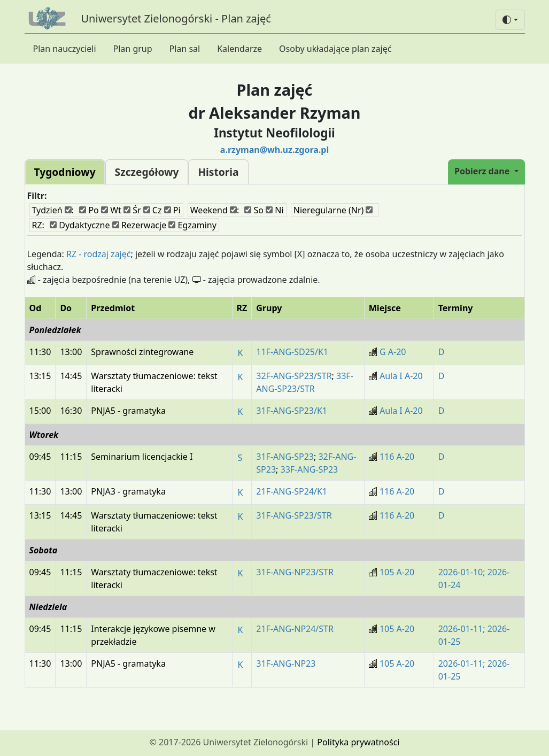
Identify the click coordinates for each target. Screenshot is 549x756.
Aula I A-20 (401, 376)
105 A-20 (397, 572)
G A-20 (393, 352)
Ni (274, 210)
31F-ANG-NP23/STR (295, 572)
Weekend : (215, 210)
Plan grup (133, 49)
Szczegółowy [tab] (147, 172)
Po (89, 210)
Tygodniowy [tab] (65, 172)
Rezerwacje (140, 225)
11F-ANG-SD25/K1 (292, 352)
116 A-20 (397, 457)
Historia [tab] (218, 172)
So (254, 210)
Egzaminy (192, 225)
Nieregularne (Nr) (333, 210)
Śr (132, 210)
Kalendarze (239, 49)
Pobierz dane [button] (483, 171)
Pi (172, 210)
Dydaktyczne (80, 225)
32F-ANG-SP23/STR (294, 376)
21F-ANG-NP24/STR (295, 629)
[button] (510, 20)
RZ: (38, 225)
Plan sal (185, 49)
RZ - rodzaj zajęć (99, 254)
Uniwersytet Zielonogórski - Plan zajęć (176, 18)
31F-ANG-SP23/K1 (292, 411)
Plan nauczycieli (65, 49)
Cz (153, 210)
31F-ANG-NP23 (286, 664)
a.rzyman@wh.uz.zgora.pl (274, 150)
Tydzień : (53, 210)
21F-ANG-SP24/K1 (292, 491)
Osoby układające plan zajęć (335, 49)
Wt (111, 210)
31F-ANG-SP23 (285, 457)
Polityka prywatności (358, 742)
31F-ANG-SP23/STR (294, 515)
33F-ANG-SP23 (310, 469)
